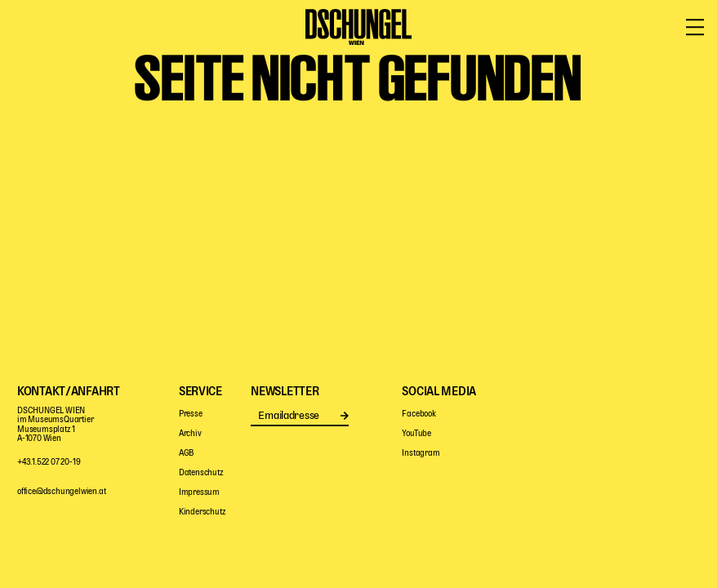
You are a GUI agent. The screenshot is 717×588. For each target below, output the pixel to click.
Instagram (421, 454)
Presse (191, 414)
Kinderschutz (203, 512)
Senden (344, 416)
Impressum (199, 493)
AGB (186, 454)
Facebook (419, 414)
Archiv (190, 434)
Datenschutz (201, 473)
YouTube (416, 434)
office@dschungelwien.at (61, 492)
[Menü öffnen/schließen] (695, 28)
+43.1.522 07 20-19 (49, 463)
